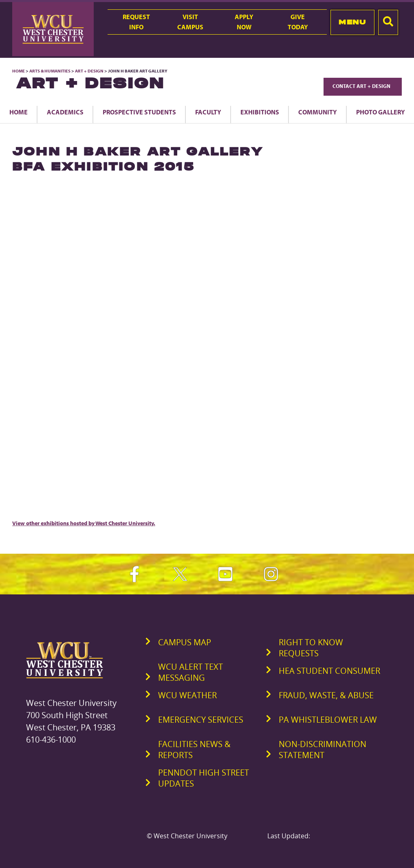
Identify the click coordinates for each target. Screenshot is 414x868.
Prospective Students (139, 112)
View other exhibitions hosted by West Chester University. (84, 523)
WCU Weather (187, 695)
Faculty (208, 112)
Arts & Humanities (50, 71)
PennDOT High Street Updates (204, 778)
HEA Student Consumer (329, 671)
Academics (65, 112)
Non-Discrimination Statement (323, 750)
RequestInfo (136, 22)
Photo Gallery (381, 112)
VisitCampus (190, 22)
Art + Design (89, 71)
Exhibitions (260, 112)
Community (318, 112)
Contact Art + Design (363, 86)
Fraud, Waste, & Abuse (326, 695)
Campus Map (185, 642)
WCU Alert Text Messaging (190, 672)
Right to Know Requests (311, 648)
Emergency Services (201, 720)
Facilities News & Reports (194, 750)
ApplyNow (244, 22)
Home (19, 71)
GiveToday (298, 22)
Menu (352, 22)
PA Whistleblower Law (328, 720)
